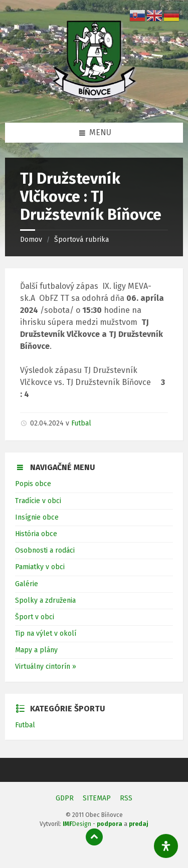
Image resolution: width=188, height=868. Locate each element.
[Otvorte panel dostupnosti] (166, 846)
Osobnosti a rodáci (45, 550)
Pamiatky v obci (40, 567)
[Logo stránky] (94, 102)
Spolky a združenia (45, 600)
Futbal (81, 423)
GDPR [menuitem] (65, 798)
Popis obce (33, 484)
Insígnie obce (37, 517)
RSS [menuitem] (126, 798)
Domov (31, 240)
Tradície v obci (38, 501)
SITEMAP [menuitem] (97, 798)
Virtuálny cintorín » (46, 667)
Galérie (27, 584)
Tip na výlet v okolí (46, 633)
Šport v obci (35, 617)
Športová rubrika (81, 240)
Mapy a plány (36, 650)
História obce (36, 534)
